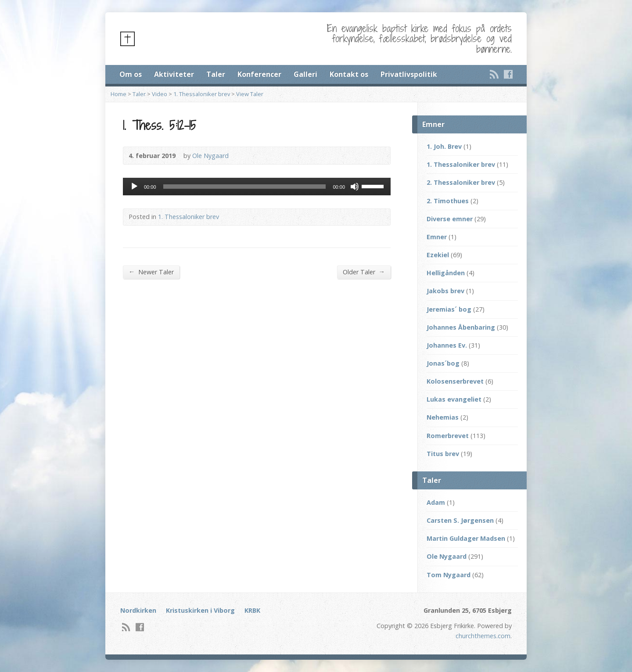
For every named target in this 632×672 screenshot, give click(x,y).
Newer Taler (151, 272)
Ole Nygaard (210, 156)
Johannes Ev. (447, 345)
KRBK (252, 610)
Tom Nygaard (449, 575)
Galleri (305, 74)
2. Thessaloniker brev (461, 182)
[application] (257, 187)
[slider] (245, 187)
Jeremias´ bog (449, 309)
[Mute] (355, 187)
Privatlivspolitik (409, 74)
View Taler (250, 94)
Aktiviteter (174, 74)
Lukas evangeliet (454, 399)
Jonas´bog (443, 363)
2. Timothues (448, 201)
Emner (437, 237)
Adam (436, 502)
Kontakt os (349, 74)
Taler (216, 74)
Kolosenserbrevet (455, 381)
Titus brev (443, 454)
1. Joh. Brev (444, 146)
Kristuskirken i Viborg (200, 610)
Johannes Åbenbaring (461, 327)
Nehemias (443, 417)
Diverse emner (450, 219)
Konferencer (259, 74)
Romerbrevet (448, 436)
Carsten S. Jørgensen (460, 520)
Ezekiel (438, 255)
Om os (131, 74)
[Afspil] (134, 187)
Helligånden (446, 273)
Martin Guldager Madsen (466, 538)
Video (160, 94)
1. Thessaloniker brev (202, 94)
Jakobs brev (445, 291)
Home (118, 94)
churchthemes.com (483, 636)
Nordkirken (138, 610)
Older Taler (364, 272)
